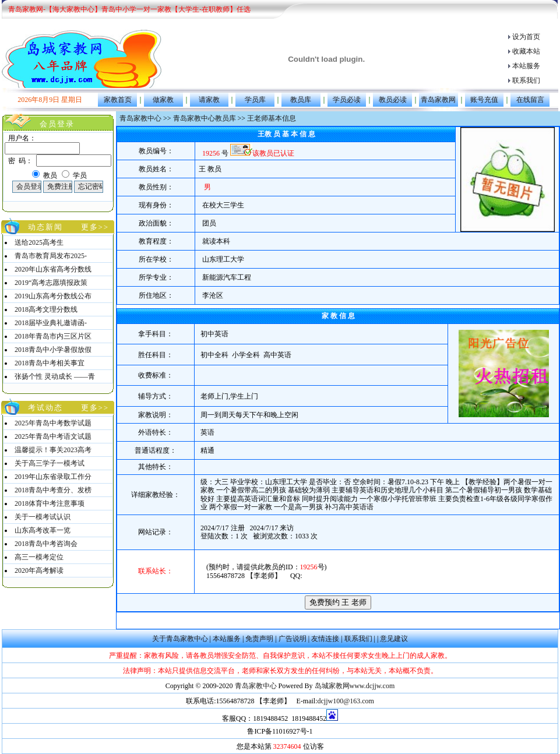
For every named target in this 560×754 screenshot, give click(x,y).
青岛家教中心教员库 (205, 118)
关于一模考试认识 (43, 517)
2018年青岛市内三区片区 (53, 336)
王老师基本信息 (272, 118)
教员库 (301, 100)
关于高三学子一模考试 (50, 463)
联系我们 (526, 80)
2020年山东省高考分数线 (53, 269)
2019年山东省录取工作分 (53, 477)
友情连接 (325, 639)
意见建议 (394, 639)
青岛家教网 (438, 100)
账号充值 (484, 100)
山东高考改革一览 (43, 530)
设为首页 (526, 37)
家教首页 (118, 100)
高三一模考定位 (39, 557)
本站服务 (526, 66)
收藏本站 (526, 51)
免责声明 (259, 639)
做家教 (163, 100)
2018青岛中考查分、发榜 (53, 490)
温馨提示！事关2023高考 (53, 450)
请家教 (209, 100)
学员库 (255, 100)
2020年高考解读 (39, 570)
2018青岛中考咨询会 (46, 544)
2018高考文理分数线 (46, 309)
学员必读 (347, 100)
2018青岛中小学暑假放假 (53, 350)
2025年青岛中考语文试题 (53, 436)
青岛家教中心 (140, 118)
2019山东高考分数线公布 (53, 296)
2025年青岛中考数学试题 (53, 423)
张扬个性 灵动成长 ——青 (55, 376)
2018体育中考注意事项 (50, 503)
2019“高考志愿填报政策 (51, 283)
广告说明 (293, 639)
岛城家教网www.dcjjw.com (355, 686)
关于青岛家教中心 (180, 639)
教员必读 (393, 100)
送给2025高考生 (39, 242)
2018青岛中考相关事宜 (50, 363)
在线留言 (530, 100)
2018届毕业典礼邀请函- (51, 323)
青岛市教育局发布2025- (51, 256)
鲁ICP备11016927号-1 (280, 731)
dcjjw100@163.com (345, 701)
